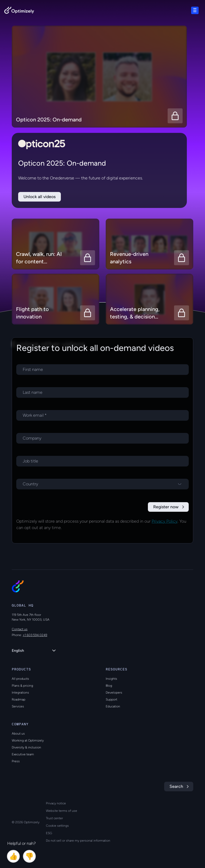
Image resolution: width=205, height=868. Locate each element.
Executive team (23, 754)
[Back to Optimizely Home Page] (19, 11)
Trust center (54, 818)
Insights (111, 679)
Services (18, 706)
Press (16, 761)
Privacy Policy (165, 521)
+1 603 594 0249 (35, 635)
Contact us (20, 629)
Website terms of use (62, 811)
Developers (114, 693)
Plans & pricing (22, 686)
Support (111, 699)
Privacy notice (56, 803)
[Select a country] (102, 484)
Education (113, 706)
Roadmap (19, 699)
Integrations (20, 693)
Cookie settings (57, 826)
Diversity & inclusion (26, 747)
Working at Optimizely (28, 740)
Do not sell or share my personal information (78, 841)
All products (20, 679)
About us (18, 734)
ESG (49, 833)
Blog (109, 686)
